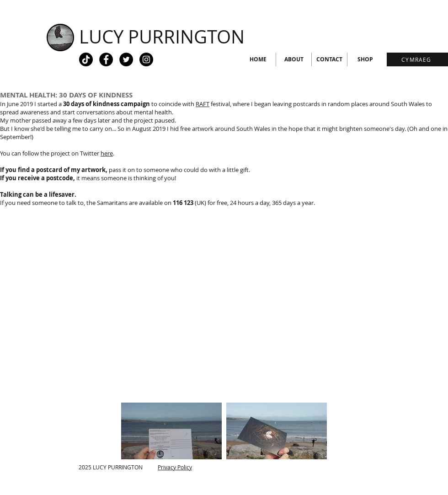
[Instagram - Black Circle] (146, 59)
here (107, 153)
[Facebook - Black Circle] (106, 59)
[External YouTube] (224, 306)
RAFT (203, 104)
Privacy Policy (175, 467)
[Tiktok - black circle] (86, 59)
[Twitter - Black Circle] (126, 59)
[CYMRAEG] (417, 59)
